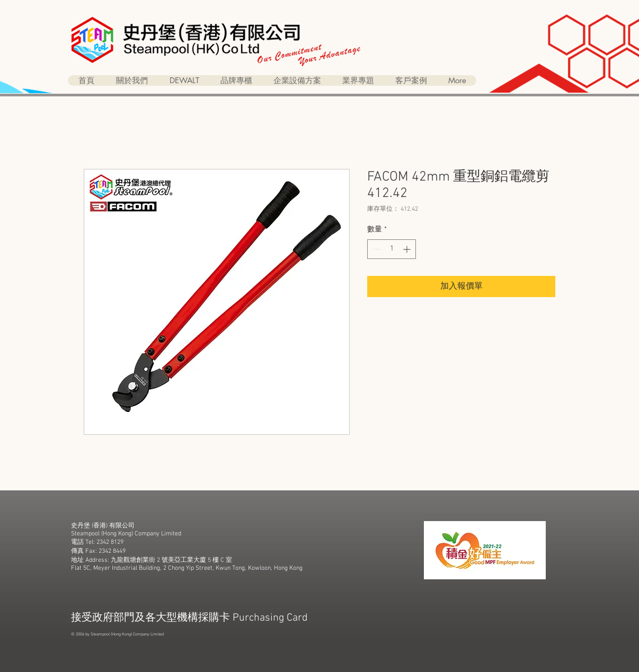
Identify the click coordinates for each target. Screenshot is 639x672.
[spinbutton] (392, 249)
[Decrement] (375, 249)
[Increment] (408, 249)
